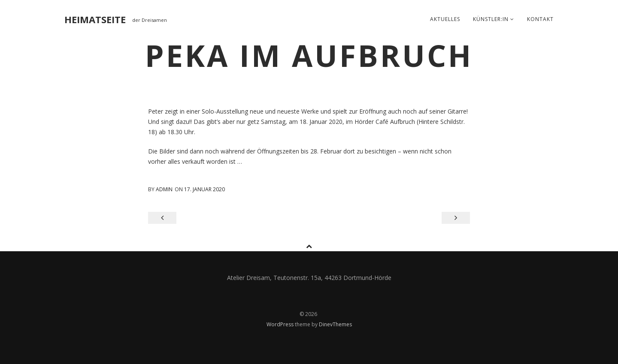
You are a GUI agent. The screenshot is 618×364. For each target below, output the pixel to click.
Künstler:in (494, 19)
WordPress (281, 324)
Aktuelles (445, 19)
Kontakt (540, 19)
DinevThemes (335, 324)
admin (164, 189)
